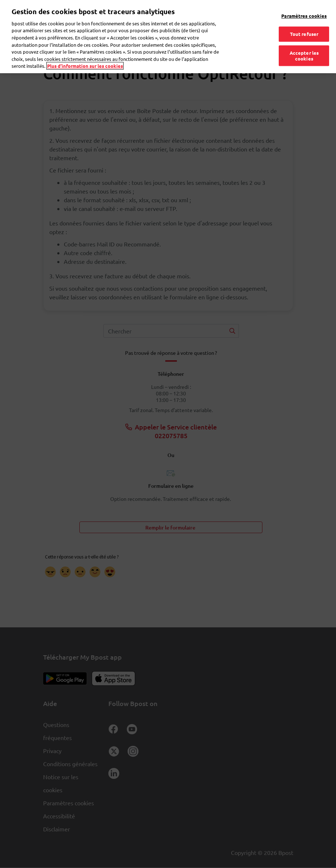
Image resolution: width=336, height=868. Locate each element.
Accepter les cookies (304, 46)
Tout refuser (304, 24)
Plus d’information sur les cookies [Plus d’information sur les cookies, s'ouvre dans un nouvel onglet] (85, 56)
